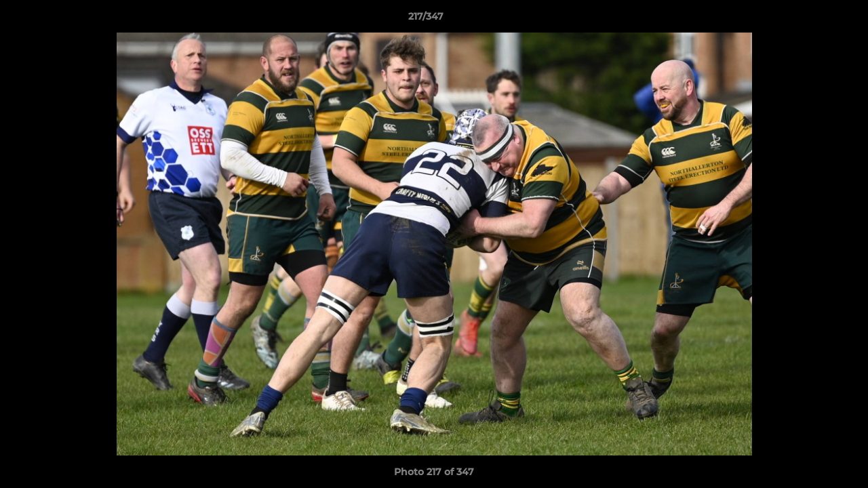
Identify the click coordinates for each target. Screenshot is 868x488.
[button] (811, 20)
